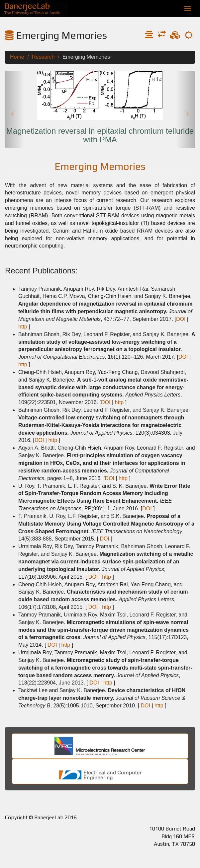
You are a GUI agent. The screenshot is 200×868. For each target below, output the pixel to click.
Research (43, 57)
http (23, 327)
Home (17, 57)
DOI (181, 319)
